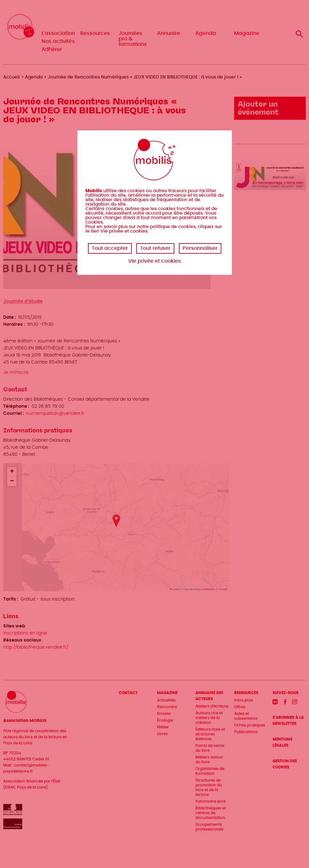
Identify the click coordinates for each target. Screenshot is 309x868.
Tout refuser (155, 248)
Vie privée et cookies (155, 261)
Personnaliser (200, 248)
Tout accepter (110, 248)
